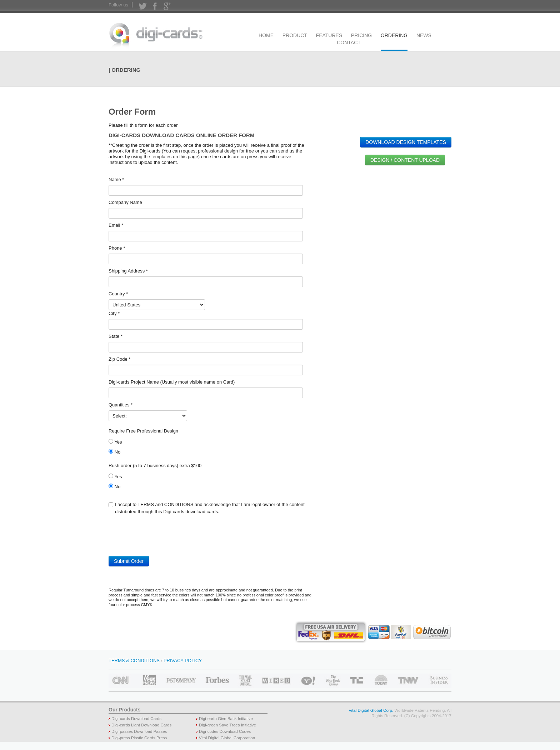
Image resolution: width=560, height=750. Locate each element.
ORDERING (394, 35)
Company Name (125, 202)
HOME (266, 35)
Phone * (117, 248)
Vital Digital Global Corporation (227, 738)
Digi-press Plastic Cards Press (139, 738)
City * (114, 313)
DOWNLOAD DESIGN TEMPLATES (406, 142)
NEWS (424, 35)
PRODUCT (295, 35)
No (114, 452)
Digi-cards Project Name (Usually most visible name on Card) (172, 382)
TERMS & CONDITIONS (134, 661)
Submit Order (129, 561)
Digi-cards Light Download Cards (141, 725)
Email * (116, 225)
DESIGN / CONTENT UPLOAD (405, 160)
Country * (118, 294)
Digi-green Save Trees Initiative (227, 725)
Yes (115, 442)
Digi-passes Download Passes (139, 731)
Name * (116, 179)
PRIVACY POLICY (183, 661)
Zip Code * (119, 359)
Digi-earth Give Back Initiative (226, 719)
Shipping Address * (128, 271)
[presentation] (163, 538)
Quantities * (121, 405)
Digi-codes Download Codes (225, 731)
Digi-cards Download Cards (136, 719)
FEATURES (329, 35)
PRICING (361, 35)
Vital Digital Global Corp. (371, 710)
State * (116, 336)
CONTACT (349, 42)
